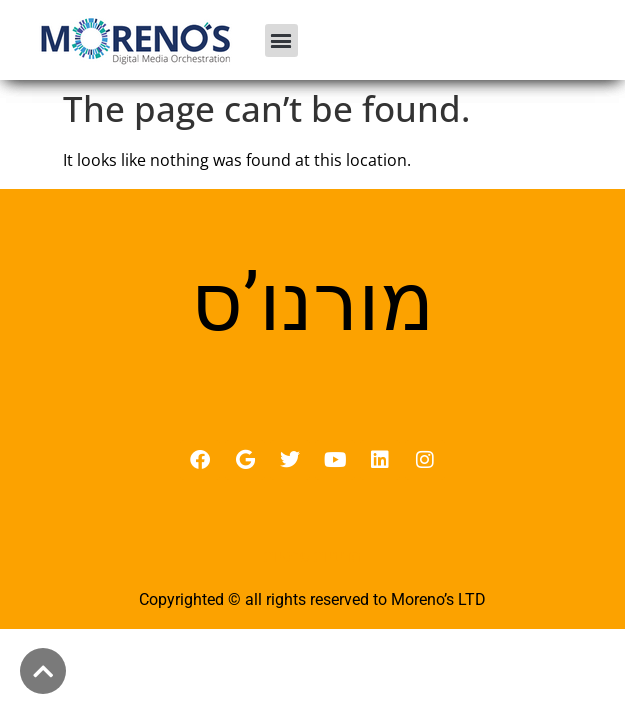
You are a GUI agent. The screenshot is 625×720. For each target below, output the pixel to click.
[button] (281, 40)
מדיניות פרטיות (312, 556)
